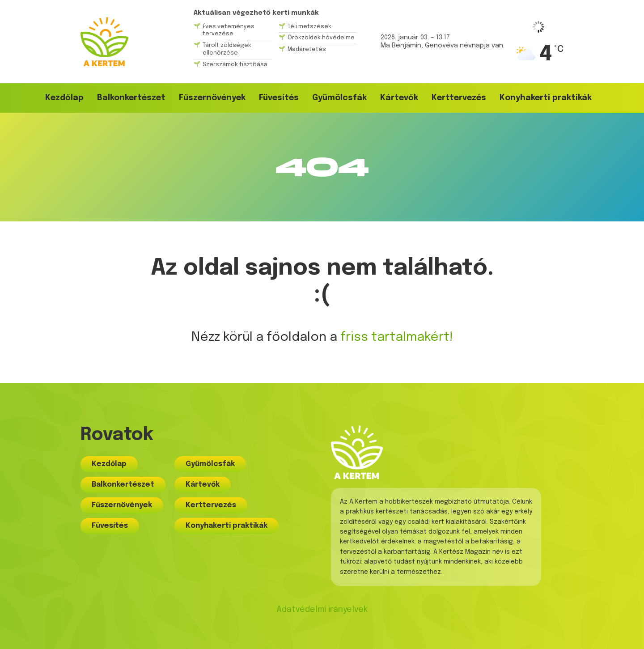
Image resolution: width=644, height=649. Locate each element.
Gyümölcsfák (339, 98)
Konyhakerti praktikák (546, 98)
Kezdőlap (64, 98)
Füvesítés (279, 98)
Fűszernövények (212, 98)
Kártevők (399, 98)
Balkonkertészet (131, 98)
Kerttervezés (459, 98)
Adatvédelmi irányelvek (322, 610)
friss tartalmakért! (397, 337)
